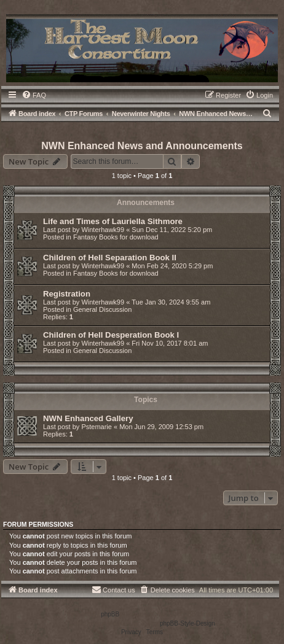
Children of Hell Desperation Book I (111, 335)
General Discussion (102, 309)
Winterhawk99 (103, 230)
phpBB (110, 614)
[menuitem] (34, 95)
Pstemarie (97, 427)
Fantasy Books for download (116, 237)
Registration (67, 294)
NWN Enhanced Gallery (88, 418)
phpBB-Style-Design (187, 623)
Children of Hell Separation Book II (110, 258)
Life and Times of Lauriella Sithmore (113, 221)
